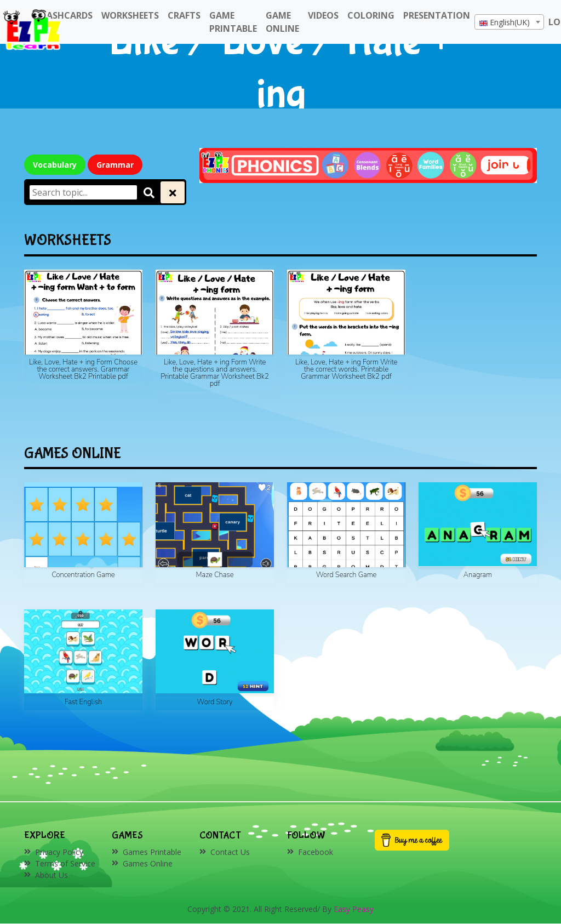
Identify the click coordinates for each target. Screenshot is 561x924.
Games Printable (152, 852)
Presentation (437, 15)
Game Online (282, 22)
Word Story (214, 702)
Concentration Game (83, 575)
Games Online (148, 863)
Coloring (371, 15)
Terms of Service (65, 863)
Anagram (478, 575)
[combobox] (509, 22)
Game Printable (233, 22)
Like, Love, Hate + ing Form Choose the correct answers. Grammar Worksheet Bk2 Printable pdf (83, 369)
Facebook (316, 852)
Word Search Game (347, 575)
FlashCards (65, 15)
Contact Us (230, 852)
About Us (51, 875)
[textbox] (509, 22)
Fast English (84, 702)
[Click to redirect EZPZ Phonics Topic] (368, 165)
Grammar (115, 165)
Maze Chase (215, 575)
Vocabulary (55, 165)
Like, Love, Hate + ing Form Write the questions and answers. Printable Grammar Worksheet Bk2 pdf (214, 373)
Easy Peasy (354, 909)
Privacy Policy (59, 852)
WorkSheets (130, 15)
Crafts (184, 15)
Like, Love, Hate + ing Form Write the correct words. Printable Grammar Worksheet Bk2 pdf (347, 369)
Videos (323, 15)
